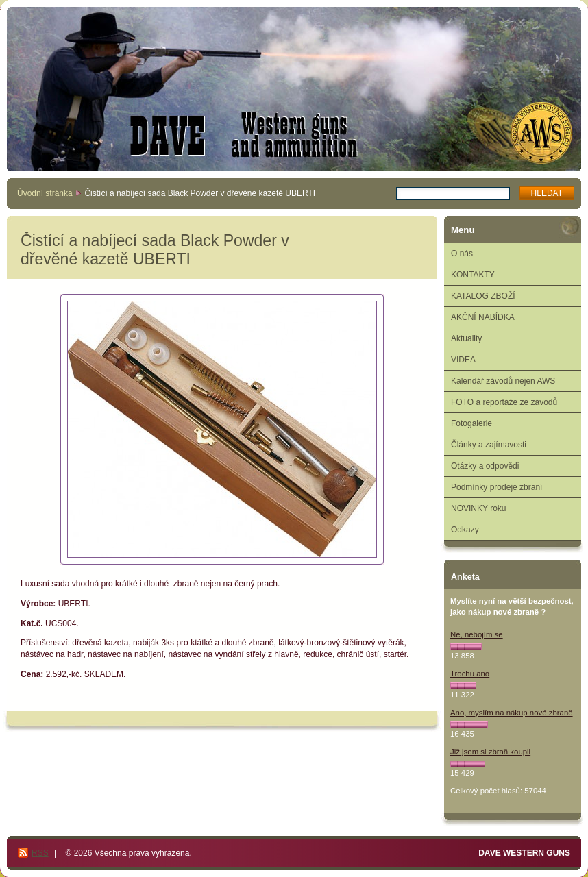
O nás (462, 254)
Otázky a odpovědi (485, 466)
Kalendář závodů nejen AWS (503, 381)
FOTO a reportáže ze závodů (504, 402)
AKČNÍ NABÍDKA (483, 317)
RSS (40, 853)
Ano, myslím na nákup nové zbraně (512, 713)
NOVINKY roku (478, 508)
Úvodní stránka (45, 193)
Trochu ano (470, 674)
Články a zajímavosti (489, 445)
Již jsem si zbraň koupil (490, 752)
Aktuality (466, 338)
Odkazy (465, 530)
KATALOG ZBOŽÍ (483, 296)
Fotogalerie (471, 423)
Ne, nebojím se (477, 634)
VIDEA (463, 360)
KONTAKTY (473, 275)
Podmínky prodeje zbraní (497, 487)
